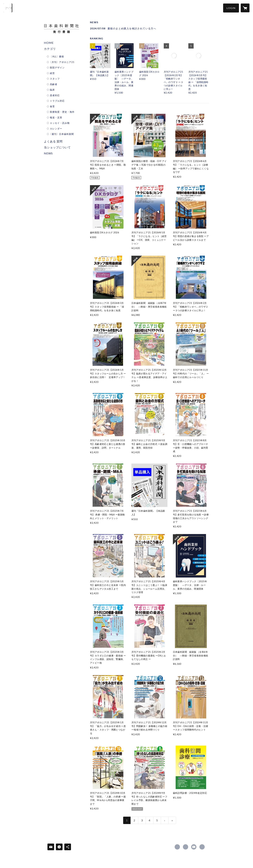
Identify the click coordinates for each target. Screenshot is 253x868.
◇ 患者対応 (53, 95)
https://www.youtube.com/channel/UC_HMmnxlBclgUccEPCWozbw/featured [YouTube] (194, 847)
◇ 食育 (51, 106)
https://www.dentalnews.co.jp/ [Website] (202, 847)
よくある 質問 (53, 141)
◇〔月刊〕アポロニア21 (61, 62)
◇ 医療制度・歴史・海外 (61, 112)
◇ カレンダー (54, 129)
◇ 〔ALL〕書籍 (55, 56)
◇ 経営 (51, 73)
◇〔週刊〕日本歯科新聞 (60, 134)
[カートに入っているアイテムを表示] (245, 8)
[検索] (8, 8)
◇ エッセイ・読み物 (58, 123)
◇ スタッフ (53, 79)
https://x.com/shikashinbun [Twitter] (186, 847)
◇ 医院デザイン (56, 68)
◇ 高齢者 (52, 84)
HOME (49, 43)
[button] (231, 8)
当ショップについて (57, 147)
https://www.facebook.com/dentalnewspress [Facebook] (177, 847)
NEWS (48, 153)
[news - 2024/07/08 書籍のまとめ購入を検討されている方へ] (150, 28)
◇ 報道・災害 (54, 117)
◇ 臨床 (51, 90)
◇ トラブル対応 (56, 101)
